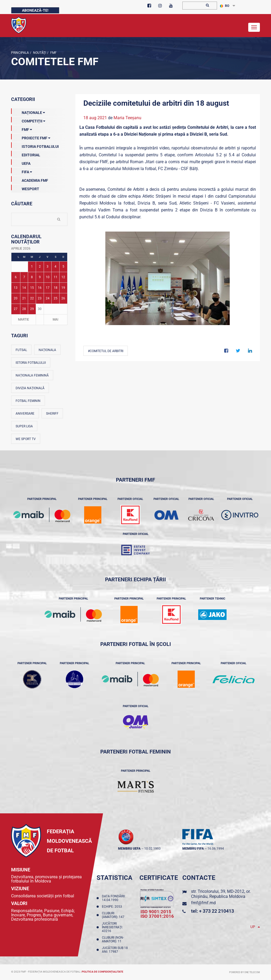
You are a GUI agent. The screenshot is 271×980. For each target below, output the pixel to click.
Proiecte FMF (31, 137)
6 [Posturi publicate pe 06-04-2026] (16, 277)
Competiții (28, 120)
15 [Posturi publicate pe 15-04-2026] (32, 288)
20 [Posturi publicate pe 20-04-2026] (16, 298)
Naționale (28, 112)
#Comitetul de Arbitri (106, 351)
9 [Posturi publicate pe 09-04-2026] (40, 277)
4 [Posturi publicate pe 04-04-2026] (55, 267)
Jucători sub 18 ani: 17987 (115, 950)
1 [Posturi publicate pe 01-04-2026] (32, 267)
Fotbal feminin (28, 401)
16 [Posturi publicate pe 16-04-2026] (40, 288)
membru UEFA (129, 849)
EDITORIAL (26, 154)
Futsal (21, 350)
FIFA (22, 171)
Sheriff (52, 414)
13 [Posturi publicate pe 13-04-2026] (16, 288)
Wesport (25, 188)
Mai (55, 320)
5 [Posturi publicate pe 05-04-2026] (63, 267)
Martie (24, 320)
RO (225, 6)
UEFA (21, 162)
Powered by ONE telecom (245, 972)
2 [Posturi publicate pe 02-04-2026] (40, 267)
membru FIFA (193, 849)
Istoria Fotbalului (35, 145)
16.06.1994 (216, 849)
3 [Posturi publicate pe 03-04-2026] (48, 267)
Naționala (47, 350)
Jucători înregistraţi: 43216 (112, 927)
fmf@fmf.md (203, 903)
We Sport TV (26, 439)
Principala (20, 53)
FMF (53, 53)
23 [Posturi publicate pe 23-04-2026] (40, 298)
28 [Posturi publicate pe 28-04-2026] (24, 309)
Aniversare (25, 414)
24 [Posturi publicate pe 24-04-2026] (48, 298)
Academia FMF (30, 179)
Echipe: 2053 (113, 907)
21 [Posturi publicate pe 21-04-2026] (24, 298)
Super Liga (24, 426)
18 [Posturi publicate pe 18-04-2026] (56, 288)
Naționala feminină (32, 375)
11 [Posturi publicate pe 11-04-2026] (56, 277)
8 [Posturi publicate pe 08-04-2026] (32, 277)
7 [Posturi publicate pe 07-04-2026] (24, 277)
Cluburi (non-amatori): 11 (113, 939)
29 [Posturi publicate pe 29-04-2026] (32, 309)
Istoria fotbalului (31, 363)
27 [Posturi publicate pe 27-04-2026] (16, 309)
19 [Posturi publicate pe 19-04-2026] (63, 288)
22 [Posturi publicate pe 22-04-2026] (32, 298)
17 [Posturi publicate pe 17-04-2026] (48, 288)
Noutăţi (39, 53)
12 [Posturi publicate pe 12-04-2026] (63, 277)
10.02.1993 (152, 849)
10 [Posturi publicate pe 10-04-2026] (48, 277)
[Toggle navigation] (254, 27)
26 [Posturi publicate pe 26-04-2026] (63, 298)
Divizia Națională (30, 388)
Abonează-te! (35, 10)
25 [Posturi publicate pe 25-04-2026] (56, 298)
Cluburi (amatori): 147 (114, 915)
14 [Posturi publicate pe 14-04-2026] (24, 288)
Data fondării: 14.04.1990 (114, 898)
